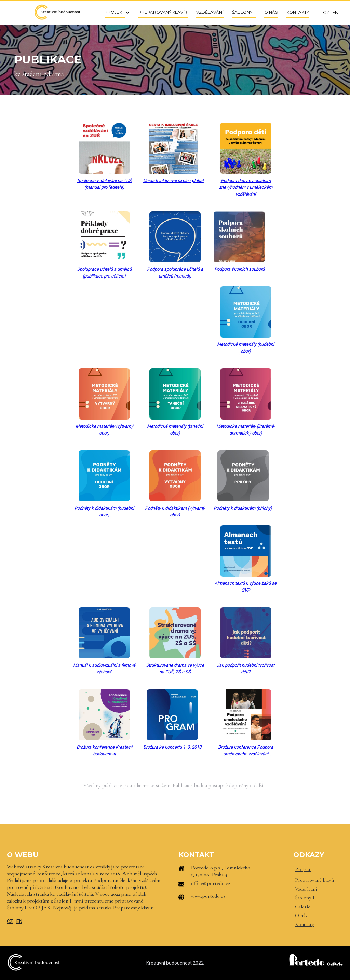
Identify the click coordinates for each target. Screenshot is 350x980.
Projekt (303, 869)
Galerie (303, 907)
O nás (301, 915)
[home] (57, 12)
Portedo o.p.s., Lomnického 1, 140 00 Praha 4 (221, 871)
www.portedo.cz (208, 896)
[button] (115, 12)
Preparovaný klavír (315, 880)
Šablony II (306, 898)
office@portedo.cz (211, 883)
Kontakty (305, 924)
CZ (10, 921)
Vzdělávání (306, 889)
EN (19, 921)
